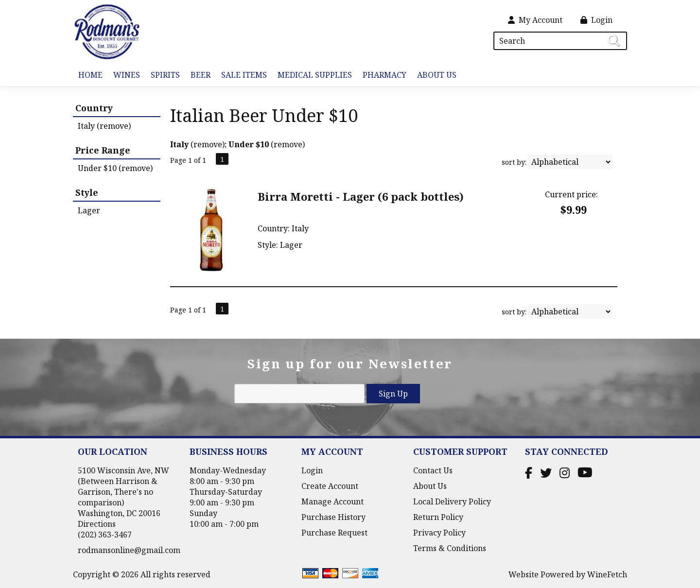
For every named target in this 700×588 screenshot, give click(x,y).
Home (90, 75)
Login (596, 20)
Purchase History (333, 517)
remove (208, 144)
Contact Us (433, 470)
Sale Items (244, 75)
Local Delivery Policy (452, 502)
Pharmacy (385, 75)
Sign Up (393, 394)
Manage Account (332, 502)
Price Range (103, 150)
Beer (198, 76)
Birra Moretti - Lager (361, 196)
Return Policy (438, 517)
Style (87, 192)
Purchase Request (334, 533)
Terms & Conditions (450, 548)
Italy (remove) (104, 126)
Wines (124, 76)
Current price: (571, 194)
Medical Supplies (315, 75)
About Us (434, 76)
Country (94, 108)
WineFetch (607, 574)
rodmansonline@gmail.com (129, 550)
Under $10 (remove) (115, 168)
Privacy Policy (439, 533)
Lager (89, 210)
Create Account (330, 486)
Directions (97, 524)
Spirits (163, 76)
